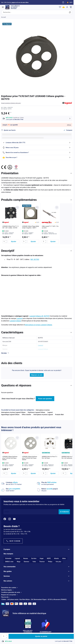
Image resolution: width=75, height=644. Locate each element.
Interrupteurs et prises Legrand (43, 415)
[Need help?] (63, 2)
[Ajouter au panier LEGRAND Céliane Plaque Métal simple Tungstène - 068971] (33, 242)
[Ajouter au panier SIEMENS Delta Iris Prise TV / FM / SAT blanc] (53, 474)
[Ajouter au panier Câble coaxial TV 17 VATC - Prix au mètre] (53, 242)
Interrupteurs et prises (43, 410)
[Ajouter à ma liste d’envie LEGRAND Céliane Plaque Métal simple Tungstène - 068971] (37, 208)
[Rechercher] (70, 13)
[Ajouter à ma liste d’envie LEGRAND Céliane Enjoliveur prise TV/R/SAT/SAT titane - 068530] (37, 438)
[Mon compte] (67, 7)
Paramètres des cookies (9, 588)
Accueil (3, 17)
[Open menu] (3, 7)
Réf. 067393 (35, 260)
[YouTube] (14, 519)
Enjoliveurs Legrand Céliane (36, 413)
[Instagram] (10, 519)
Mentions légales (7, 590)
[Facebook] (5, 519)
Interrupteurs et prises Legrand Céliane (13, 413)
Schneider (8, 559)
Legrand (19, 319)
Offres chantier (26, 415)
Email (7, 512)
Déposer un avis (37, 375)
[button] (11, 103)
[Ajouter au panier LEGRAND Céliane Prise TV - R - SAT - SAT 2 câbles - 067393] (14, 242)
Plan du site (5, 597)
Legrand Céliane (15, 321)
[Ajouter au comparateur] (68, 130)
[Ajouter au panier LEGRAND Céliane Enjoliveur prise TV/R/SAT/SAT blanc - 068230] (14, 474)
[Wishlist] (60, 7)
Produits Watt (59, 415)
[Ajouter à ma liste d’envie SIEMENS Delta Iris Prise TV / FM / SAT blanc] (57, 438)
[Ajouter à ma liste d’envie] (8, 130)
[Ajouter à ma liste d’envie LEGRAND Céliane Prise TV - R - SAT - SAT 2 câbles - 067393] (17, 208)
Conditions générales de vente (11, 593)
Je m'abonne (64, 512)
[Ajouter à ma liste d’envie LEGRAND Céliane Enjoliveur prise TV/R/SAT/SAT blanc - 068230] (17, 438)
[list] (37, 224)
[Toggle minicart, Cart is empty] (71, 7)
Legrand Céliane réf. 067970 (39, 316)
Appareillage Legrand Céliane (10, 415)
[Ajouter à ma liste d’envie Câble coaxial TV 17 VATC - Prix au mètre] (57, 208)
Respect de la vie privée (9, 595)
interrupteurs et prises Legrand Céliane (38, 325)
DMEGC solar (9, 562)
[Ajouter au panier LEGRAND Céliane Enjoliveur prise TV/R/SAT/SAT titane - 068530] (33, 474)
